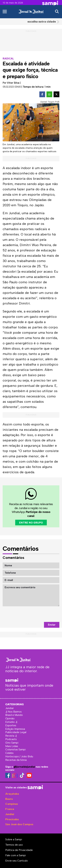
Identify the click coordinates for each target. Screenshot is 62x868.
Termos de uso (14, 845)
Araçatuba (12, 794)
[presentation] (34, 614)
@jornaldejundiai (24, 767)
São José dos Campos (19, 824)
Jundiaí (10, 814)
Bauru (9, 799)
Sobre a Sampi (14, 839)
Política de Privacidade (19, 850)
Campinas (12, 804)
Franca (10, 809)
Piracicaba (12, 819)
